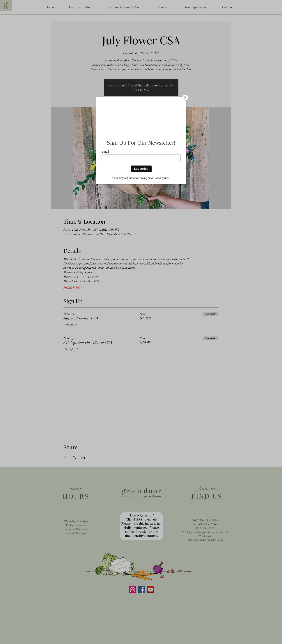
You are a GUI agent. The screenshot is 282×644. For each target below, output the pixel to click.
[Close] (185, 98)
